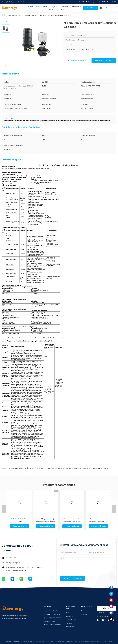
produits (15, 15)
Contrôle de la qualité (71, 620)
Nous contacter (70, 627)
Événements (76, 7)
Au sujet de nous (53, 8)
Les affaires (84, 611)
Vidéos (45, 7)
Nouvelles (84, 614)
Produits (38, 7)
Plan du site (69, 623)
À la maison (7, 15)
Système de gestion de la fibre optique (28, 15)
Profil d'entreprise (71, 613)
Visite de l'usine (70, 616)
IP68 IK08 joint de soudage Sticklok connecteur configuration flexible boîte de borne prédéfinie (46, 521)
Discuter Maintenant (90, 8)
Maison (31, 7)
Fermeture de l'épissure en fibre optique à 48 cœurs (25, 468)
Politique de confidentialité (12, 641)
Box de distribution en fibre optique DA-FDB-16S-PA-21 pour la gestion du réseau (98, 521)
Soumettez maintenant (72, 578)
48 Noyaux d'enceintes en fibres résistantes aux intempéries (91, 468)
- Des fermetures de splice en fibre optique (57, 468)
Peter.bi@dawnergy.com (13, 563)
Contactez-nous (65, 8)
